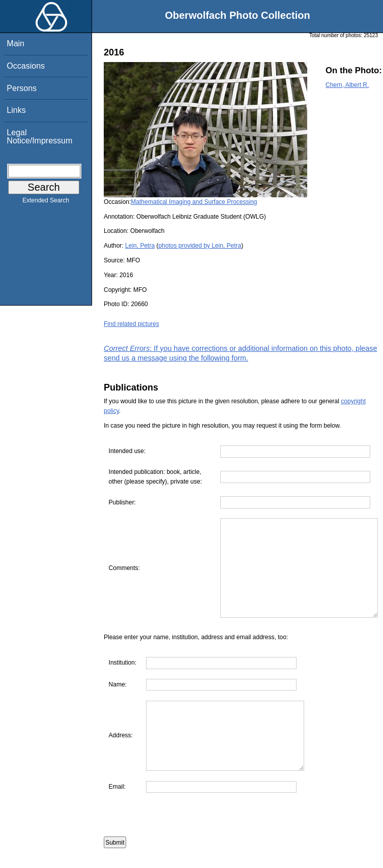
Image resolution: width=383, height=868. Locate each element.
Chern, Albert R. (347, 85)
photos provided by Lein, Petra (200, 246)
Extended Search (46, 202)
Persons (22, 88)
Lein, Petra (140, 246)
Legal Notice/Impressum (39, 137)
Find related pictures (131, 324)
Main (16, 43)
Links (16, 110)
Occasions (26, 66)
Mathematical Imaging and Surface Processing (194, 202)
